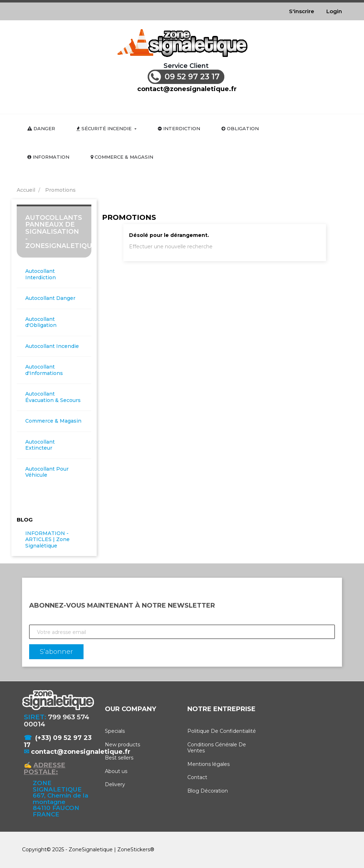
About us (116, 771)
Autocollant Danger (50, 298)
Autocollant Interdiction (41, 274)
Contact (197, 777)
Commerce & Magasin (53, 421)
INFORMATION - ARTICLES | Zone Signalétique (47, 540)
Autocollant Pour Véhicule (47, 472)
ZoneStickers (134, 850)
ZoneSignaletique (91, 850)
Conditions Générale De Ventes (217, 748)
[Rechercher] (187, 103)
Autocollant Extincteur (40, 445)
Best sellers (119, 758)
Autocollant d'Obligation (41, 322)
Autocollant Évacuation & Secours (53, 397)
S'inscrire (302, 11)
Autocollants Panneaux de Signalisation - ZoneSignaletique (61, 232)
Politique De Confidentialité (222, 731)
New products (122, 745)
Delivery (115, 784)
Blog (25, 520)
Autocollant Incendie (52, 346)
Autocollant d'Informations (44, 370)
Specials (115, 731)
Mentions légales (208, 764)
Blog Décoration (208, 791)
